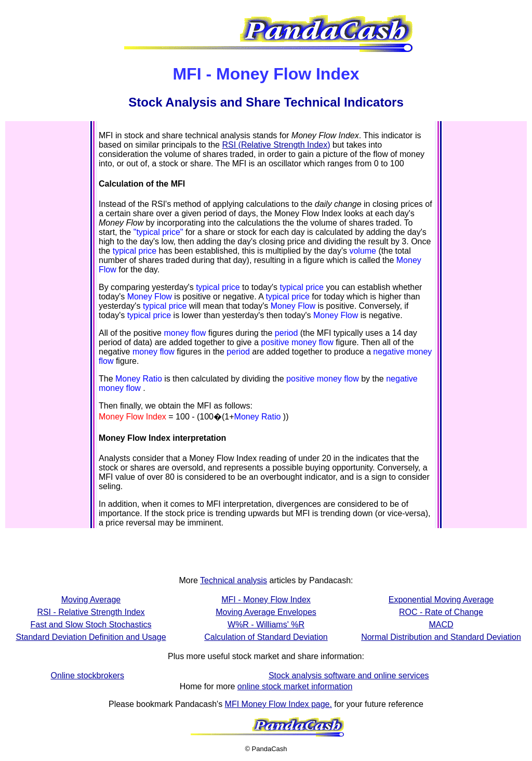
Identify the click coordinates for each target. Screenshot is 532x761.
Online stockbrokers (88, 675)
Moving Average (91, 600)
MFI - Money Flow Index (266, 600)
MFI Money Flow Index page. (278, 704)
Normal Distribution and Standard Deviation (441, 637)
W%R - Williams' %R (266, 625)
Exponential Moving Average (441, 600)
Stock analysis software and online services (349, 675)
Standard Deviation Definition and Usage (91, 637)
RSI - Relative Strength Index (91, 612)
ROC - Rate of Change (441, 612)
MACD (441, 625)
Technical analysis (234, 580)
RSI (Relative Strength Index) (276, 145)
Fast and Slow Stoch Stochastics (91, 625)
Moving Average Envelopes (266, 612)
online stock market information (295, 686)
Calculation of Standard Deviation (266, 637)
